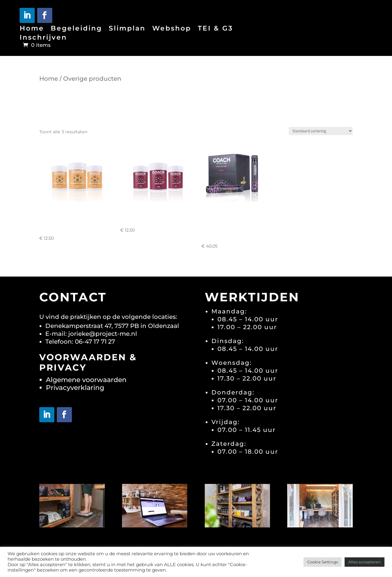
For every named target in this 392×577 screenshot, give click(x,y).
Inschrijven (43, 38)
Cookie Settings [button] (323, 562)
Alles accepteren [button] (365, 562)
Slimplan (127, 29)
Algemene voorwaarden (86, 380)
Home (32, 29)
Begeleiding (76, 29)
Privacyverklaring (75, 388)
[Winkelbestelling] (321, 131)
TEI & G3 (215, 29)
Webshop (172, 29)
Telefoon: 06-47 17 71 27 (80, 342)
